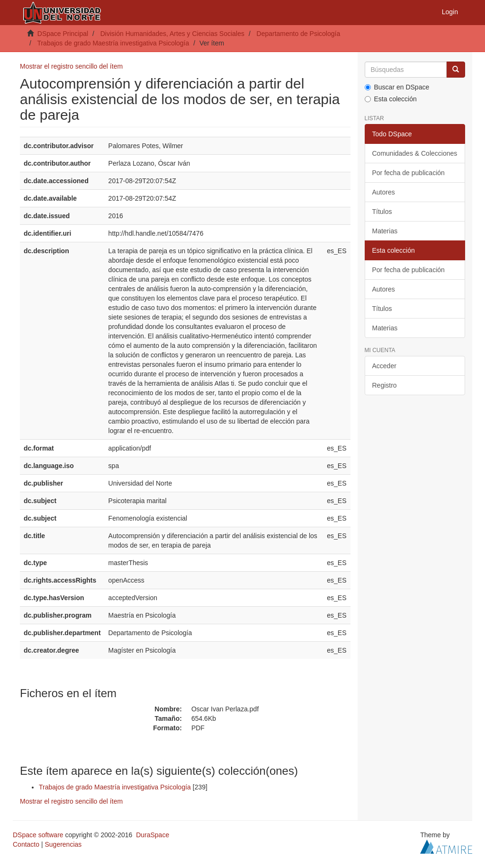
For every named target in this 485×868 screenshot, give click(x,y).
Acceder (384, 366)
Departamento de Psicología (299, 34)
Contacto (26, 844)
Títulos (382, 212)
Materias (385, 231)
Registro (385, 385)
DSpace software (38, 835)
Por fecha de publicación (409, 173)
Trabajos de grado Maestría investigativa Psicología (113, 43)
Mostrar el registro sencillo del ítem (71, 66)
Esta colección (391, 99)
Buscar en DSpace (397, 87)
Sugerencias (63, 844)
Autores (384, 192)
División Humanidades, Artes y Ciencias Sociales (172, 34)
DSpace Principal (63, 34)
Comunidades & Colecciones (415, 153)
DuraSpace (153, 835)
